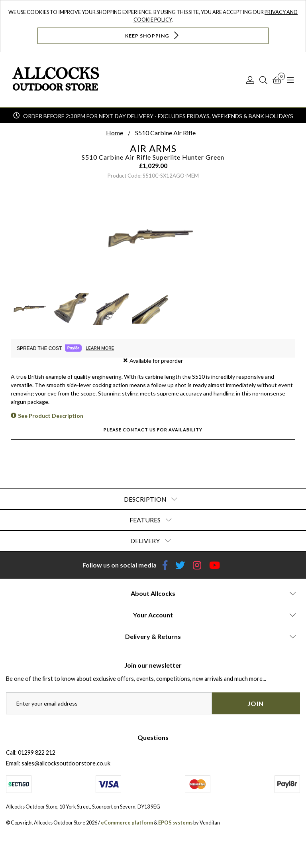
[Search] (263, 80)
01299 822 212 (37, 752)
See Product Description (51, 416)
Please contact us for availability (153, 430)
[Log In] (250, 80)
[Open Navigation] (290, 80)
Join (256, 703)
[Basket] (277, 80)
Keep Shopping (153, 35)
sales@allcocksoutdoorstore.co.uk (66, 763)
